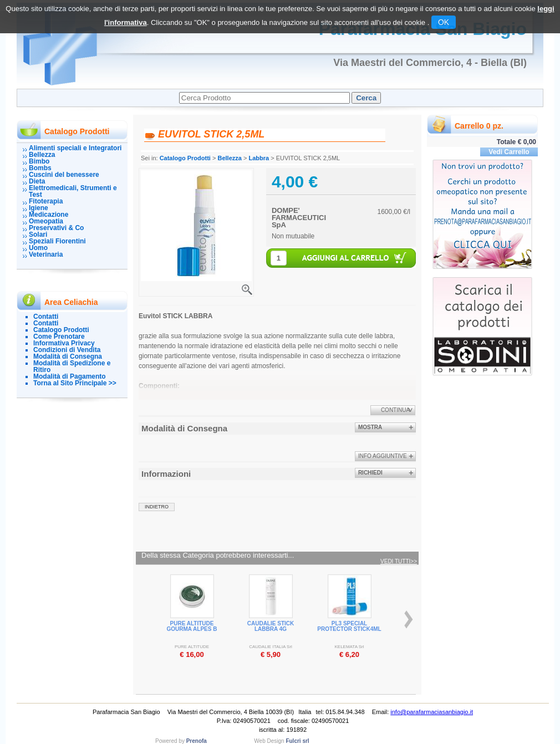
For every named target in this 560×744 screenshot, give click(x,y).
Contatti (46, 317)
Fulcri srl (297, 741)
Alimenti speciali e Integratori (75, 148)
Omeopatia (46, 221)
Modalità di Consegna (68, 356)
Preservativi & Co (56, 228)
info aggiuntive (383, 456)
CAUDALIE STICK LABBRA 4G (271, 626)
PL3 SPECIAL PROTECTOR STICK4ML (349, 626)
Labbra (259, 158)
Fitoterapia (46, 201)
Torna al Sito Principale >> (75, 383)
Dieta (37, 181)
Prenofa (197, 741)
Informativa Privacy (64, 343)
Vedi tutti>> (399, 562)
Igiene (39, 208)
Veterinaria (46, 254)
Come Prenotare (59, 337)
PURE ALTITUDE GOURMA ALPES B (192, 626)
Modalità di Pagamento (70, 376)
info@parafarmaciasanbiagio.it (432, 712)
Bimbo (39, 161)
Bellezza (42, 155)
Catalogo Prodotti (61, 330)
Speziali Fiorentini (57, 241)
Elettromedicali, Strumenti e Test (73, 191)
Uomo (38, 248)
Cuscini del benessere (64, 175)
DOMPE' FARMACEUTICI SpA (299, 218)
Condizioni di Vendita (67, 350)
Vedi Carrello (509, 152)
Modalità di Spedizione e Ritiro (72, 366)
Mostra (370, 427)
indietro (157, 507)
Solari (38, 235)
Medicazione (49, 215)
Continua (395, 410)
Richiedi (370, 473)
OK (444, 22)
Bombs (40, 168)
